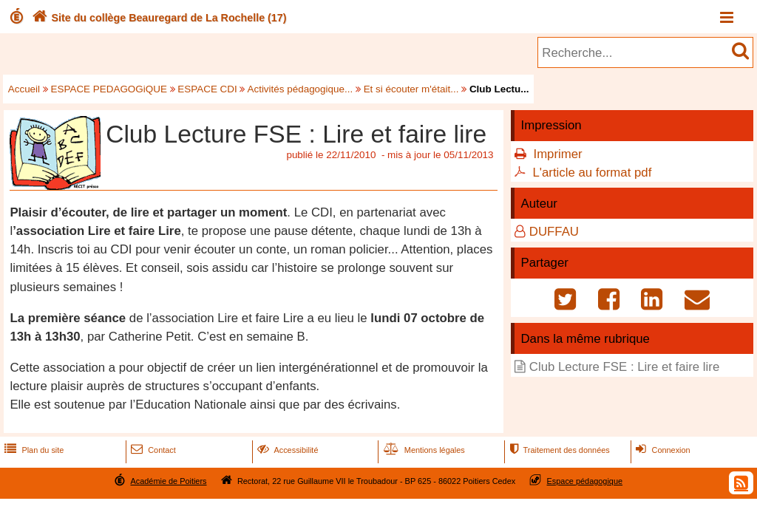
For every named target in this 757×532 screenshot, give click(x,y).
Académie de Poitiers (168, 481)
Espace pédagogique (585, 481)
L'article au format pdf (592, 173)
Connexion (661, 450)
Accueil (24, 89)
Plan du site (33, 450)
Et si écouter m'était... (411, 89)
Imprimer (557, 154)
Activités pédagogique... (300, 89)
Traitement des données (558, 450)
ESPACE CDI (207, 89)
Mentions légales (423, 450)
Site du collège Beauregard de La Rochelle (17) (158, 18)
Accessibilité (286, 450)
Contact (152, 450)
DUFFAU (554, 232)
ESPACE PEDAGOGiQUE (109, 89)
